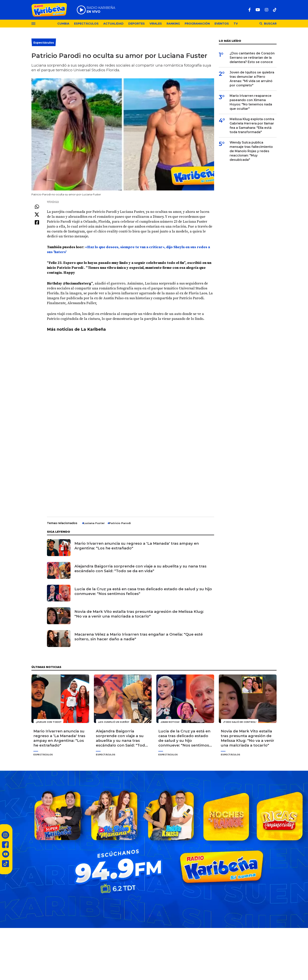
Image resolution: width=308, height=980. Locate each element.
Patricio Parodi (120, 523)
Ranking (173, 24)
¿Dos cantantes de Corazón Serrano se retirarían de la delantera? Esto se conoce (252, 58)
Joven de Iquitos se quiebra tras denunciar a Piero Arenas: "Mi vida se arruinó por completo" (252, 79)
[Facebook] (250, 10)
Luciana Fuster (94, 523)
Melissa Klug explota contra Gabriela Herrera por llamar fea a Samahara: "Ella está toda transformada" (252, 126)
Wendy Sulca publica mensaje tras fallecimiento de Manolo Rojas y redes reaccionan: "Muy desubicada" (251, 151)
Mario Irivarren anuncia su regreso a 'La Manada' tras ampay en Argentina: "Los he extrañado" (137, 546)
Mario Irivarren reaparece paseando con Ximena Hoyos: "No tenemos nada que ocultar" (251, 102)
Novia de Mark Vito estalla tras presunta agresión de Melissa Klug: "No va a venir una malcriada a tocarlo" (139, 614)
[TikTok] (275, 10)
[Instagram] (267, 10)
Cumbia (63, 24)
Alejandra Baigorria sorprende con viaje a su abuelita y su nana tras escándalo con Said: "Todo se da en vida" (140, 569)
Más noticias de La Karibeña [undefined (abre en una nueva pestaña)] (76, 329)
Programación (197, 24)
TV (236, 24)
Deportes (137, 24)
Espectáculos (86, 24)
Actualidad (113, 24)
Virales (156, 24)
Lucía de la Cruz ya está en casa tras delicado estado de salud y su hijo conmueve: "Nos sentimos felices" (143, 591)
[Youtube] (258, 10)
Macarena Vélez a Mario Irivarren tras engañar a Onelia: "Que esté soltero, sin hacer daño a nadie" (139, 637)
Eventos (222, 24)
